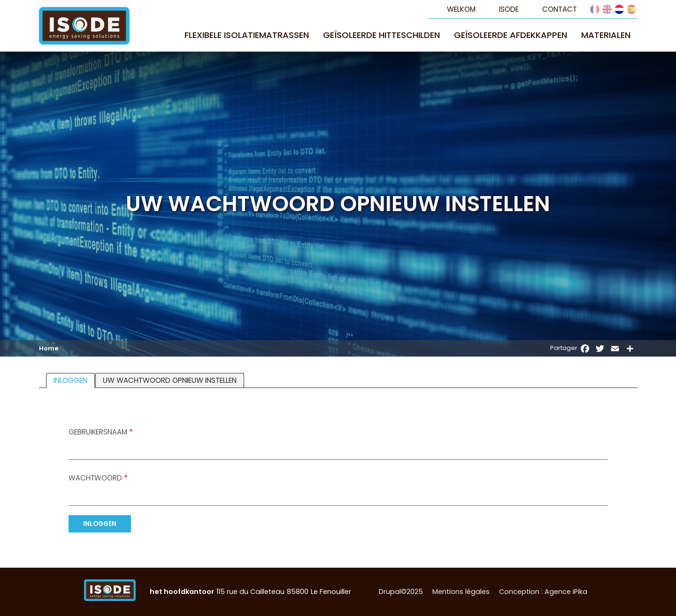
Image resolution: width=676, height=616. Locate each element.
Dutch (619, 9)
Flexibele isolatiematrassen (247, 35)
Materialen (606, 35)
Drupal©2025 (401, 592)
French (595, 9)
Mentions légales (461, 592)
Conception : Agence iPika (543, 592)
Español (631, 9)
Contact (560, 9)
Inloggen (74, 381)
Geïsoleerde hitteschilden (381, 35)
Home (49, 349)
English (607, 9)
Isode (509, 9)
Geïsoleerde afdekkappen (511, 35)
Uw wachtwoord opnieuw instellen (170, 380)
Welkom (461, 9)
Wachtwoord (95, 478)
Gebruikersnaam (98, 432)
